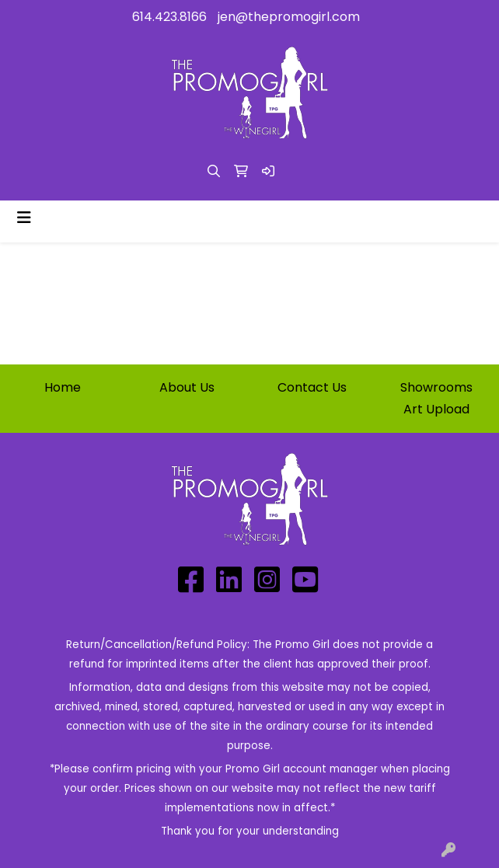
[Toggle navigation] (24, 218)
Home (63, 387)
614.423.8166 (169, 17)
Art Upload (436, 409)
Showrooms (436, 387)
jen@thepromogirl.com (289, 17)
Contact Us (312, 387)
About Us (187, 387)
